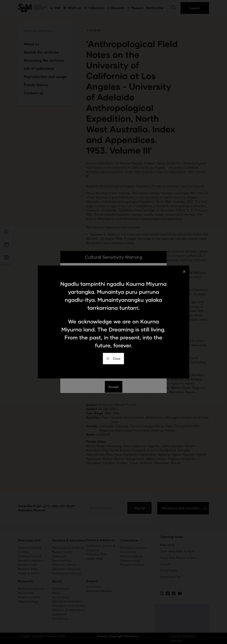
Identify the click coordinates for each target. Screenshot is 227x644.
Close (113, 358)
